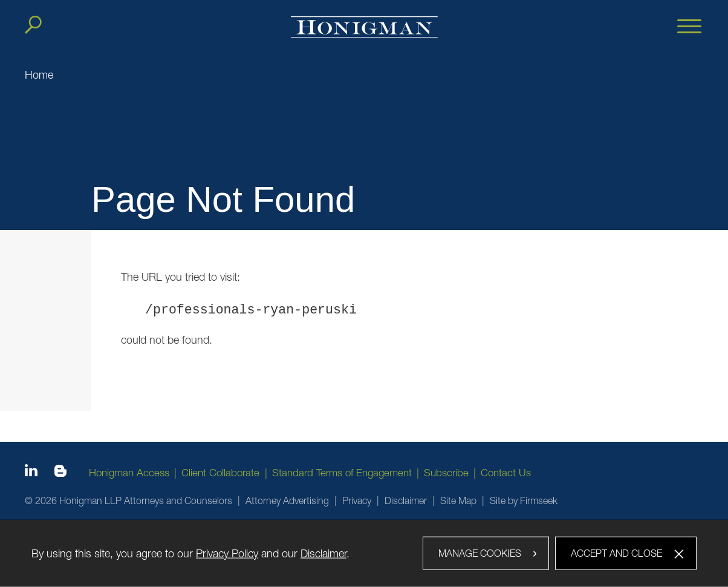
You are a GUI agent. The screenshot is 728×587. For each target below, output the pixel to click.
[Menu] (689, 27)
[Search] (33, 25)
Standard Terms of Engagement (342, 473)
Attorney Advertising (287, 500)
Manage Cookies (480, 553)
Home (39, 75)
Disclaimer (406, 500)
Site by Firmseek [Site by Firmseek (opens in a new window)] (524, 500)
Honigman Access (129, 473)
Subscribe (446, 473)
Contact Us (506, 473)
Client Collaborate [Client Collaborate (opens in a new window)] (220, 473)
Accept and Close (616, 553)
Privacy (357, 500)
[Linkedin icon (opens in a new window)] (31, 473)
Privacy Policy (227, 553)
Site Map (458, 500)
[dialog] (364, 553)
